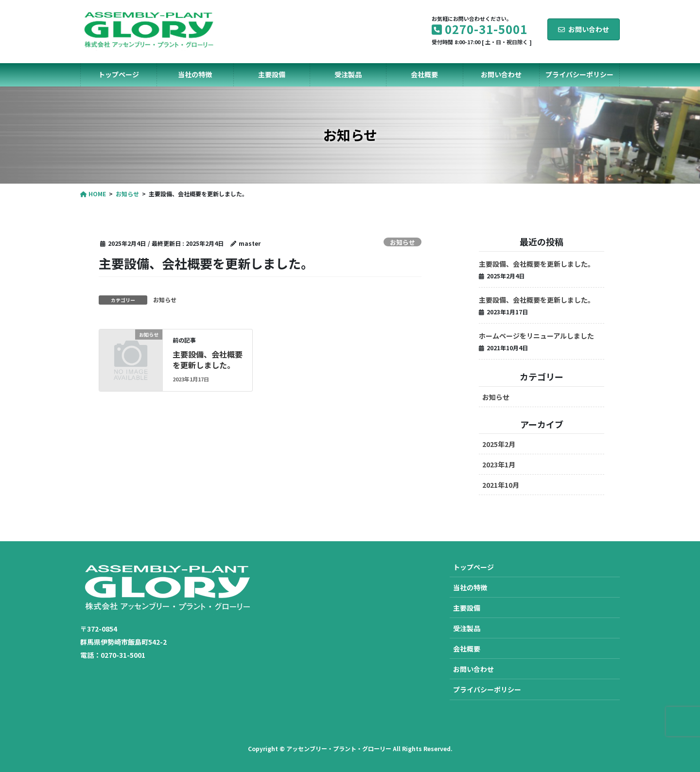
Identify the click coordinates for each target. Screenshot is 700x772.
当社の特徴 (470, 587)
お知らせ (402, 242)
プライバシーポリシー (487, 689)
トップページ (473, 567)
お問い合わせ (584, 29)
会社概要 (467, 649)
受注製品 (467, 628)
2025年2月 (499, 444)
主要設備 (467, 608)
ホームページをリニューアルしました (536, 336)
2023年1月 (499, 464)
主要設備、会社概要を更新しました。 (208, 360)
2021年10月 (501, 485)
